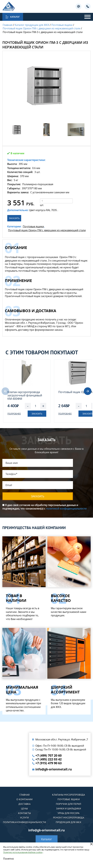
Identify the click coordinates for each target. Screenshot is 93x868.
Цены (24, 808)
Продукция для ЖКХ (69, 822)
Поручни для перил (69, 804)
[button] (88, 391)
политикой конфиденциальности (66, 509)
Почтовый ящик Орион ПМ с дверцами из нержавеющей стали (47, 230)
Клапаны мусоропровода (69, 795)
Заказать (14, 218)
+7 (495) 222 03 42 (48, 759)
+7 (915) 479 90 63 (48, 763)
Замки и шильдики (69, 808)
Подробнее (14, 414)
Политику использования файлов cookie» (23, 852)
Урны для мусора (69, 813)
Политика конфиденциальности (24, 822)
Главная (24, 795)
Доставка (24, 804)
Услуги (24, 818)
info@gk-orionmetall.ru (54, 769)
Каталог (47, 839)
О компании (24, 799)
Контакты (24, 813)
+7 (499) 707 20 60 (48, 755)
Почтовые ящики (33, 226)
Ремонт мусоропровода (69, 818)
